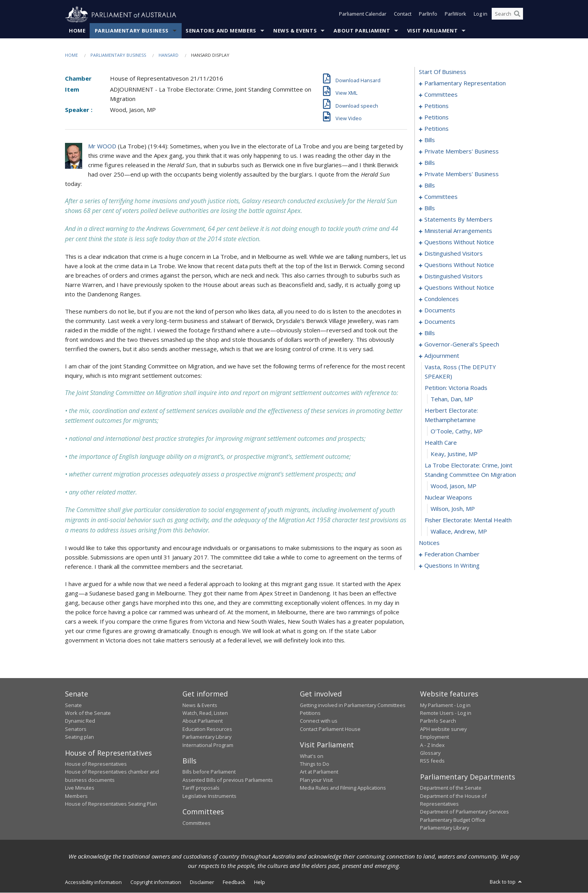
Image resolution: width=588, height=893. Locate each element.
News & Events (295, 31)
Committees (197, 823)
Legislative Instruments (209, 796)
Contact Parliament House (330, 729)
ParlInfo (428, 15)
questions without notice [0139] (459, 242)
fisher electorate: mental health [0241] (468, 520)
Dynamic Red (80, 721)
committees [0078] (441, 197)
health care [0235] (441, 443)
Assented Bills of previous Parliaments (228, 780)
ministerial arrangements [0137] (458, 231)
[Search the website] (507, 15)
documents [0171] (440, 310)
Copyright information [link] (156, 882)
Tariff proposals (201, 788)
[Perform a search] (517, 15)
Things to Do (315, 764)
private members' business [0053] (462, 152)
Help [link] (260, 882)
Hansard (169, 55)
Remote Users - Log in (446, 713)
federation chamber (452, 554)
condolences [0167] (442, 299)
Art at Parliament (319, 772)
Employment (435, 737)
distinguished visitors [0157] (454, 276)
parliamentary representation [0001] (465, 83)
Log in (481, 15)
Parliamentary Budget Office (453, 820)
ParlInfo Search (438, 721)
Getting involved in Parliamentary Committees (353, 705)
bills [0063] (430, 163)
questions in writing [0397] (452, 566)
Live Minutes (80, 788)
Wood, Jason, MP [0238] (454, 486)
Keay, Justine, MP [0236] (454, 454)
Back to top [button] (506, 882)
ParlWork (455, 15)
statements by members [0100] (458, 220)
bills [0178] (430, 333)
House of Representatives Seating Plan (111, 804)
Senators (76, 729)
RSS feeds (432, 761)
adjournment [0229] (442, 356)
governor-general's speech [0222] (462, 345)
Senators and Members (221, 31)
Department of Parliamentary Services (464, 812)
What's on (312, 756)
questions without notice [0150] (459, 265)
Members (76, 796)
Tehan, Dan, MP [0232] (452, 399)
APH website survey (443, 729)
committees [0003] (441, 95)
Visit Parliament (432, 31)
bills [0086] (430, 208)
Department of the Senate (451, 788)
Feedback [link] (234, 882)
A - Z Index (432, 745)
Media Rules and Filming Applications (343, 788)
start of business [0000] (443, 72)
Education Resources (207, 729)
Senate (73, 705)
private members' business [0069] (462, 174)
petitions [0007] (436, 106)
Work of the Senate (88, 713)
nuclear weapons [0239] (448, 498)
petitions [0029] (436, 117)
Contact (403, 15)
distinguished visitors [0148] (454, 254)
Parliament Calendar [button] (363, 15)
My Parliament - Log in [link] (445, 705)
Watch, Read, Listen (205, 713)
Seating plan (79, 737)
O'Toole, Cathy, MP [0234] (457, 431)
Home (77, 31)
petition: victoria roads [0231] (456, 388)
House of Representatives (96, 764)
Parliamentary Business (132, 31)
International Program (208, 745)
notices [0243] (429, 543)
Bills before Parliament (209, 772)
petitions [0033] (436, 129)
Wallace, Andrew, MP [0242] (459, 532)
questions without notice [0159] (459, 288)
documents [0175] (440, 322)
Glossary (430, 753)
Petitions (310, 713)
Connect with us (319, 721)
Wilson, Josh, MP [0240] (453, 509)
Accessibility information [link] (93, 882)
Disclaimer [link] (202, 882)
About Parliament (362, 31)
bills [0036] (430, 140)
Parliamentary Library (207, 737)
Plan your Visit (316, 780)
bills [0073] (430, 186)
